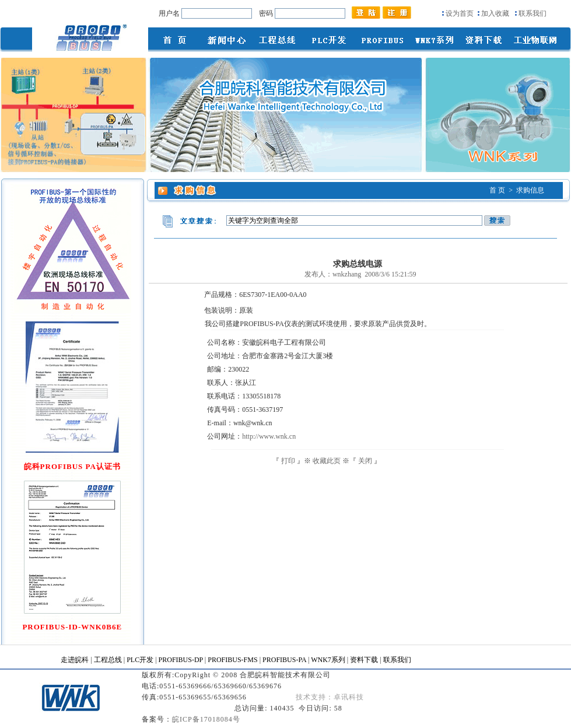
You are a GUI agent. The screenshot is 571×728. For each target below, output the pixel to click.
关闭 (365, 461)
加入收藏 (495, 13)
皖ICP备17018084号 (206, 719)
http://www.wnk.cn (269, 436)
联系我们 (533, 13)
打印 (288, 461)
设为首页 (460, 13)
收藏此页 (327, 461)
